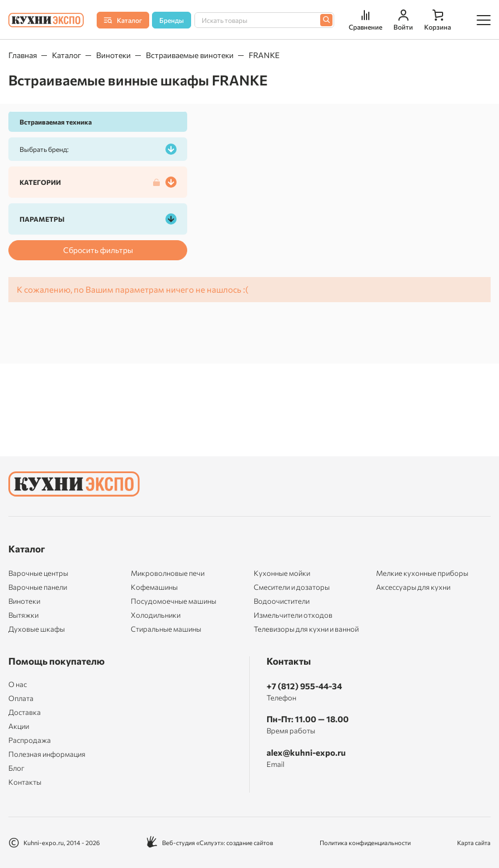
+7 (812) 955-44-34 (304, 686)
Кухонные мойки (282, 573)
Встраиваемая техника (56, 122)
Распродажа (30, 740)
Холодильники (156, 615)
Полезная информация (47, 754)
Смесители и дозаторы (292, 587)
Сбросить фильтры (98, 250)
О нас (18, 685)
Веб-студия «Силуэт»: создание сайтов (210, 843)
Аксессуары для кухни (413, 587)
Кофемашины (154, 587)
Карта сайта (474, 843)
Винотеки (113, 55)
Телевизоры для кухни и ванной (306, 629)
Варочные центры (38, 573)
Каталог (66, 55)
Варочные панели (38, 587)
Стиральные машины (166, 629)
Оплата (21, 698)
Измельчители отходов (293, 615)
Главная (23, 55)
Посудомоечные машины (174, 601)
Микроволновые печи (168, 573)
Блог (16, 768)
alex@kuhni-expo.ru (306, 752)
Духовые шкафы (37, 629)
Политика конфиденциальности (365, 843)
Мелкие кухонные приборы (422, 573)
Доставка (25, 712)
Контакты (25, 782)
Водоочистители (282, 601)
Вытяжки (23, 615)
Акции (19, 726)
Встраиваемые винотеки (190, 55)
